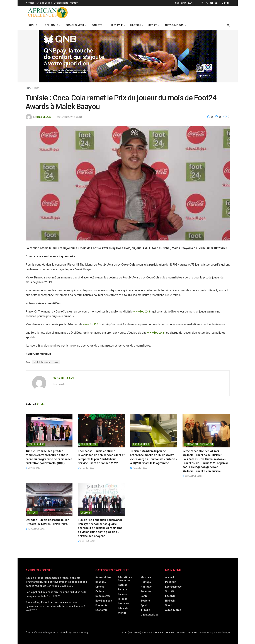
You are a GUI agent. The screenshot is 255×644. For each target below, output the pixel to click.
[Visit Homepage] (48, 13)
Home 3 (159, 632)
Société (97, 25)
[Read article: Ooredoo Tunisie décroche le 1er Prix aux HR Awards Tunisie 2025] (49, 500)
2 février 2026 (86, 468)
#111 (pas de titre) (132, 632)
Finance (123, 594)
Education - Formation (199, 444)
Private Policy (206, 632)
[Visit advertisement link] (128, 56)
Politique (51, 25)
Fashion (123, 585)
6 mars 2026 (33, 468)
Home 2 (148, 632)
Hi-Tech (135, 25)
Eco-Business (75, 25)
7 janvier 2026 (139, 468)
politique (146, 587)
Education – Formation (125, 579)
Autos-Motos (174, 25)
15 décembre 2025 (36, 529)
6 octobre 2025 (87, 541)
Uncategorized (150, 615)
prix (56, 362)
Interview (123, 604)
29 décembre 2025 (192, 476)
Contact (74, 3)
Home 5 (181, 632)
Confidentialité (61, 3)
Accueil (34, 25)
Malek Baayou (42, 362)
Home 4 (170, 632)
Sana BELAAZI (44, 117)
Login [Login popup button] (226, 3)
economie (101, 610)
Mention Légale (44, 3)
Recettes (146, 591)
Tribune (145, 610)
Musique (146, 577)
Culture (86, 513)
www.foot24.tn (142, 312)
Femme (122, 590)
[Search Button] (228, 25)
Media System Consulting (75, 633)
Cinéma (100, 587)
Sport (153, 25)
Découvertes (103, 596)
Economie (101, 605)
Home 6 (192, 632)
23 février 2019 (65, 117)
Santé (144, 596)
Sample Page (223, 632)
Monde (122, 613)
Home (29, 88)
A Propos (30, 3)
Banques (101, 582)
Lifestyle (116, 25)
